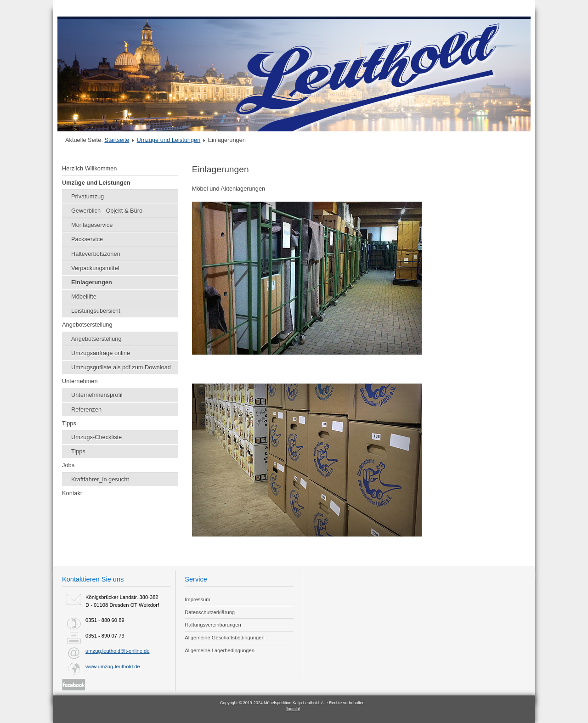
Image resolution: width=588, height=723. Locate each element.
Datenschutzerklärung (210, 612)
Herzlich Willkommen (89, 168)
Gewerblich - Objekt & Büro (107, 211)
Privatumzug (88, 196)
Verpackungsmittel (95, 268)
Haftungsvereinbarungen (213, 625)
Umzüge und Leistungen (169, 140)
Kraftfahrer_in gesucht (100, 479)
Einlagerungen (92, 282)
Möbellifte (84, 297)
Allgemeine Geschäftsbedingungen (225, 638)
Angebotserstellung (87, 325)
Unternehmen (80, 381)
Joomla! (293, 709)
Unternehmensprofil (97, 395)
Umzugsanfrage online (101, 353)
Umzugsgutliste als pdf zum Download (121, 367)
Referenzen (86, 410)
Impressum (197, 599)
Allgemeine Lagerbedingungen (220, 650)
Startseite (117, 140)
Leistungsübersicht (96, 311)
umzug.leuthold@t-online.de (117, 651)
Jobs (68, 465)
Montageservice (92, 225)
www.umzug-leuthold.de (113, 667)
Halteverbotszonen (96, 254)
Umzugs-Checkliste (96, 437)
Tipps (69, 423)
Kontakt (72, 493)
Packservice (87, 239)
